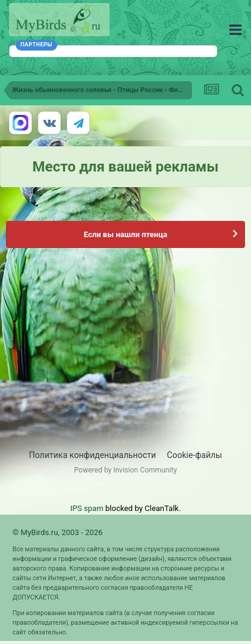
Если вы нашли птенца (125, 234)
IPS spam (87, 508)
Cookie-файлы (194, 455)
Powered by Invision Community (125, 470)
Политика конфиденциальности (92, 455)
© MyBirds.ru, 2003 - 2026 (58, 532)
